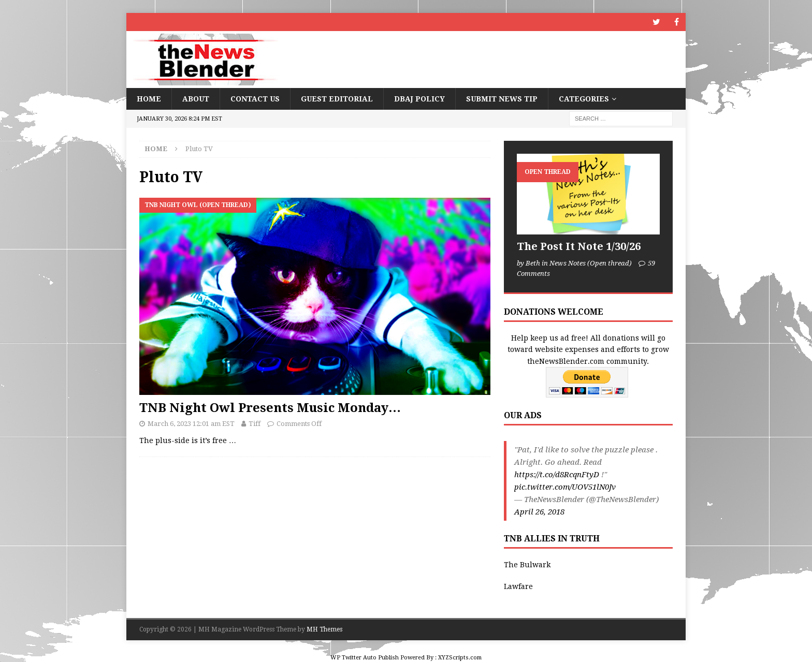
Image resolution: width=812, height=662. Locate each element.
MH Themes (324, 629)
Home (149, 99)
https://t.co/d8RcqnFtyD (557, 475)
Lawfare (518, 586)
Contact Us (255, 99)
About (196, 99)
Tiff (255, 424)
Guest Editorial (337, 99)
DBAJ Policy (419, 99)
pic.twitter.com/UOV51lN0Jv (565, 487)
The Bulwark (527, 565)
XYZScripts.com (460, 658)
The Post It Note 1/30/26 (579, 246)
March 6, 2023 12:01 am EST (191, 424)
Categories (584, 99)
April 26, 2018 (539, 512)
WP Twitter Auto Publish (365, 658)
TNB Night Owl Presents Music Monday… (270, 408)
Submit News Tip (502, 99)
